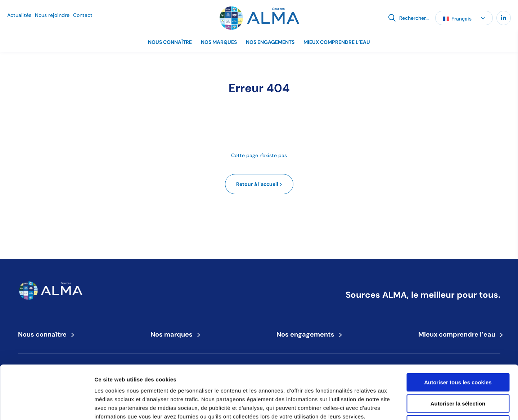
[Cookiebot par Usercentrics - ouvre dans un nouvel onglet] (47, 406)
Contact (83, 15)
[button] (464, 18)
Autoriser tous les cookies (458, 332)
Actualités (19, 15)
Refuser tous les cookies (458, 374)
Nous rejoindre (52, 15)
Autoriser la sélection (458, 353)
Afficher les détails (397, 406)
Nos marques (219, 42)
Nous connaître (170, 42)
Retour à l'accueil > (259, 184)
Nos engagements (270, 42)
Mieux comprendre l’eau (337, 42)
